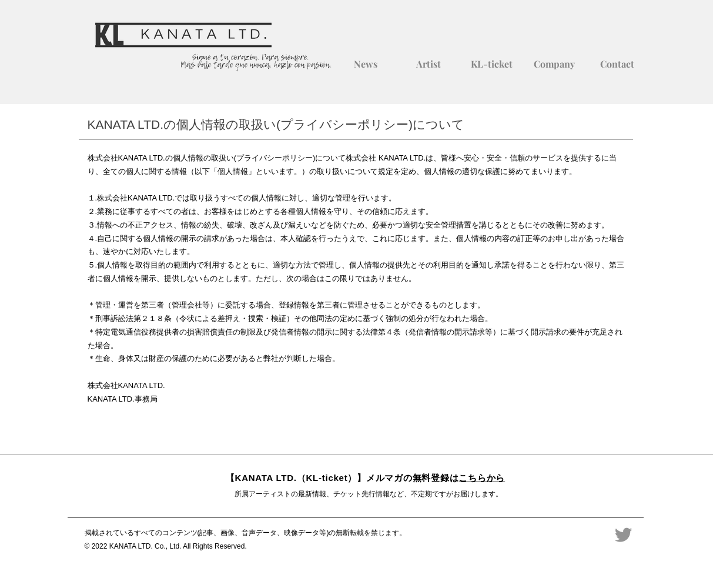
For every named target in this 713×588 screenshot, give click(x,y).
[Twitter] (623, 535)
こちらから (482, 478)
